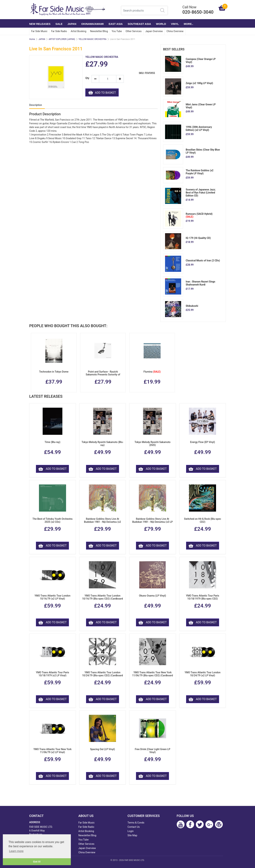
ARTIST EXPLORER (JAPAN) (62, 39)
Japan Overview (154, 31)
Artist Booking (78, 31)
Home (32, 39)
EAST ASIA (116, 24)
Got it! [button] (37, 862)
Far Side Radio (59, 31)
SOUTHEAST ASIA (139, 24)
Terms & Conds (136, 823)
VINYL (175, 24)
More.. (189, 24)
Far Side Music (39, 31)
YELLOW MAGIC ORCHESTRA (93, 39)
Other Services (134, 31)
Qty (87, 78)
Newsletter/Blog (99, 31)
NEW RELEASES (40, 24)
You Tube (117, 31)
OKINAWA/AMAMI (93, 24)
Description (36, 105)
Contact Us (134, 827)
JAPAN (72, 24)
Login (131, 831)
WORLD (161, 24)
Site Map (132, 835)
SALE (59, 24)
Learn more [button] (16, 851)
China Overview (175, 31)
